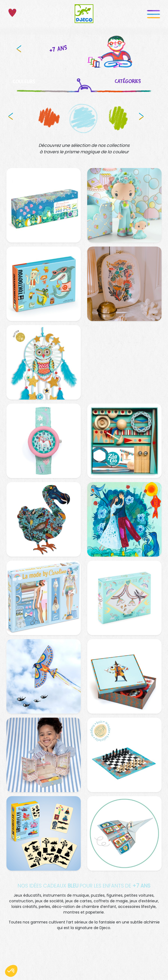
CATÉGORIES (129, 81)
